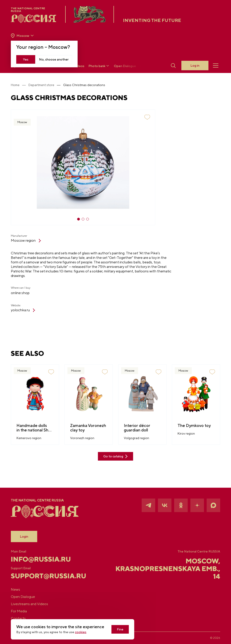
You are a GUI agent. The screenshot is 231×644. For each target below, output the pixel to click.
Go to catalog (115, 456)
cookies (81, 632)
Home (15, 85)
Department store (41, 85)
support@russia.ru (46, 576)
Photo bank (99, 66)
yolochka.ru (23, 310)
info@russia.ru (41, 559)
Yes (26, 59)
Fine (120, 629)
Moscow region (26, 240)
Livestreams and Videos (29, 604)
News (15, 589)
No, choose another (54, 59)
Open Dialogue (125, 66)
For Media (19, 611)
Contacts (18, 618)
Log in (195, 66)
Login (24, 536)
